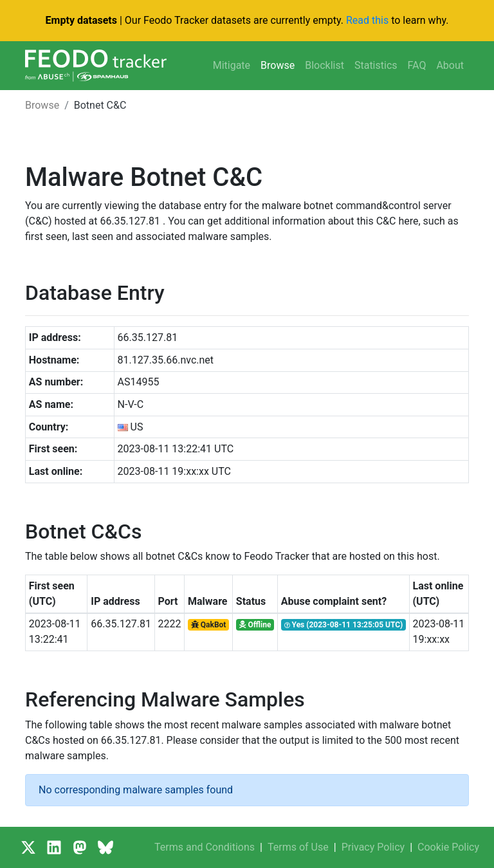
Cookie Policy (448, 847)
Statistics (376, 65)
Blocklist (325, 65)
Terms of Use (298, 847)
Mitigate (232, 65)
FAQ (417, 65)
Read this (367, 20)
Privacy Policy (373, 847)
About (450, 65)
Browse (278, 65)
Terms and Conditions (205, 847)
